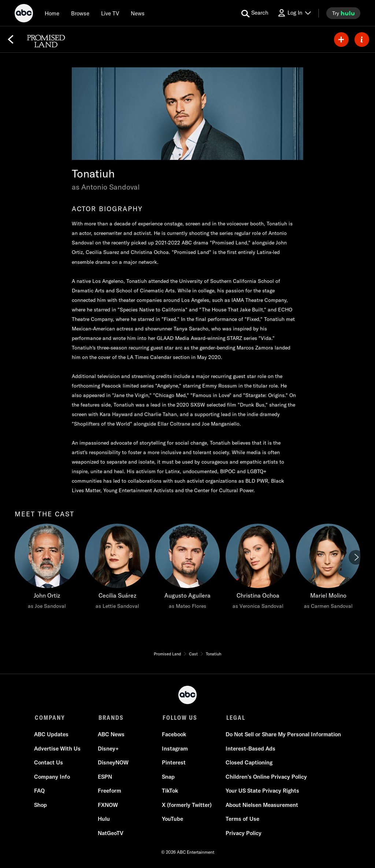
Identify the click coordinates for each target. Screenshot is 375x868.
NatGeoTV (111, 834)
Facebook (174, 735)
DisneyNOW (114, 763)
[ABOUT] (362, 40)
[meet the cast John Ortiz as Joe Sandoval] (47, 568)
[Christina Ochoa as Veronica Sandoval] (258, 568)
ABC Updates (52, 735)
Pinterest (173, 763)
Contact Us (49, 763)
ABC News (112, 735)
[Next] (356, 557)
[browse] (80, 13)
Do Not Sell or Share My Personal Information (283, 735)
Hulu (104, 820)
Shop (41, 806)
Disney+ (109, 749)
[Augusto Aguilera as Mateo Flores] (187, 568)
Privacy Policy (243, 834)
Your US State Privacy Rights (262, 791)
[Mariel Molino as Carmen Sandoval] (328, 568)
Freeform (110, 791)
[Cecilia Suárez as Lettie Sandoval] (117, 568)
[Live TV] (110, 13)
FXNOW (108, 806)
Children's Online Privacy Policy (266, 777)
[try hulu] (343, 13)
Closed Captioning (248, 763)
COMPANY (50, 718)
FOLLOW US (179, 718)
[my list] (341, 40)
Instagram (174, 749)
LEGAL (234, 718)
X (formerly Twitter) (186, 806)
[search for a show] (255, 13)
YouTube (172, 820)
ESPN (105, 777)
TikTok (170, 791)
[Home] (52, 13)
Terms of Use (242, 820)
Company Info (53, 777)
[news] (138, 13)
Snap (168, 777)
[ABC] (24, 14)
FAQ (40, 791)
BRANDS (111, 718)
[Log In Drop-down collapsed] (294, 13)
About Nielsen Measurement (261, 806)
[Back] (11, 40)
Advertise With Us (58, 749)
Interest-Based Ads (250, 749)
